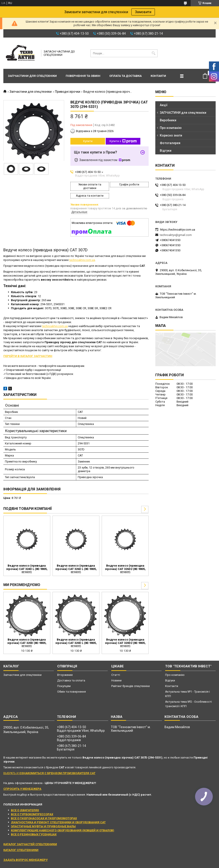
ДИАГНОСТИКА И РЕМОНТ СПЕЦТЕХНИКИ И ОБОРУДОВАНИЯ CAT (58, 822)
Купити (88, 141)
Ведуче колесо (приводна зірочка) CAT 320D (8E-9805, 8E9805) (27, 643)
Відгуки (166, 151)
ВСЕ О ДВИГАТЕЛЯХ (25, 810)
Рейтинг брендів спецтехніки (131, 686)
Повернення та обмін (83, 76)
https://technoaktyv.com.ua (178, 230)
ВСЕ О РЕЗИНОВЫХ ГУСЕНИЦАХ (34, 834)
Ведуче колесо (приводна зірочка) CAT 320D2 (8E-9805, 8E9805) (125, 643)
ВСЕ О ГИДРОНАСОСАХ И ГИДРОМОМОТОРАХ (44, 818)
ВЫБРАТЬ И (49, 773)
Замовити (143, 12)
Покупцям (64, 686)
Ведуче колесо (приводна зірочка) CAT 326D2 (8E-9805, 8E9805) (125, 569)
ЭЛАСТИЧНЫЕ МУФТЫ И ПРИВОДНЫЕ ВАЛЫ (43, 826)
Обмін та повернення (72, 692)
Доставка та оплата (71, 680)
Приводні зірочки (68, 92)
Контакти (158, 76)
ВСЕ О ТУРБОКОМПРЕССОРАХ (32, 814)
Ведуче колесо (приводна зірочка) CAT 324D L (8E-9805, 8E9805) (27, 569)
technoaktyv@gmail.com (176, 235)
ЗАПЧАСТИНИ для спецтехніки (183, 113)
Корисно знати (171, 135)
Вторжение (65, 675)
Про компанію (171, 128)
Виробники (168, 120)
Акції (164, 105)
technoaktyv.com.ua (82, 260)
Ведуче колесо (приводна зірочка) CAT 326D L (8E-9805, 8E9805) (76, 569)
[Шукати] (154, 53)
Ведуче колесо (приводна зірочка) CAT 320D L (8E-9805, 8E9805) (76, 643)
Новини (116, 680)
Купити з (123, 141)
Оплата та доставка (125, 76)
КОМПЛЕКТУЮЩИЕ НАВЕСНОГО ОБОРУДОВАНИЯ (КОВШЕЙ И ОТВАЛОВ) (63, 830)
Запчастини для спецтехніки (32, 76)
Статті (116, 675)
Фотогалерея (170, 143)
